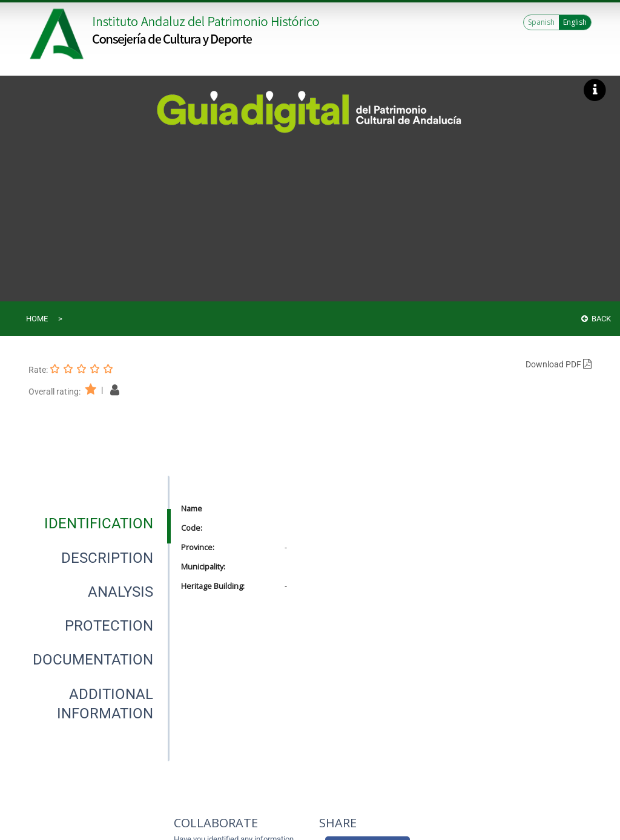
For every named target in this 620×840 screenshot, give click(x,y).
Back (596, 319)
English (575, 22)
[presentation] (98, 523)
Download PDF (559, 364)
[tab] (99, 523)
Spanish (541, 22)
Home (37, 319)
